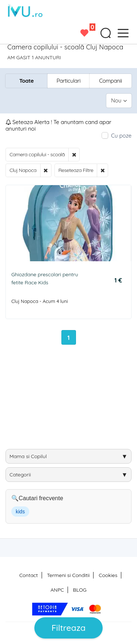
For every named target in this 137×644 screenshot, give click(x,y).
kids (20, 512)
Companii (111, 81)
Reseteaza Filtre (76, 170)
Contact (29, 575)
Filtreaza (68, 628)
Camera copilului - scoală (37, 154)
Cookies (108, 575)
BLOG (80, 590)
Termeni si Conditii (68, 575)
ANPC (57, 590)
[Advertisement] (71, 400)
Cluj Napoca (23, 170)
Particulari (68, 81)
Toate (26, 81)
